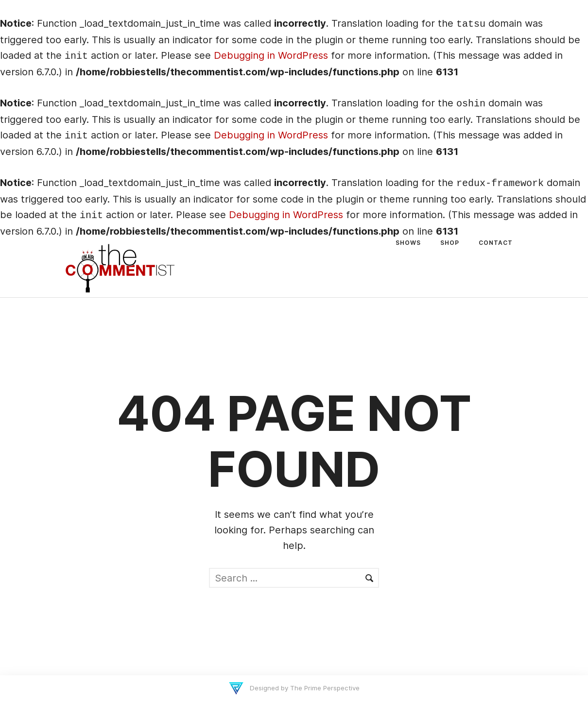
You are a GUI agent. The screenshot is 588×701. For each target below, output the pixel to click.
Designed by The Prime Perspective (304, 688)
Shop (450, 243)
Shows (408, 243)
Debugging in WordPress (271, 55)
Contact (496, 243)
